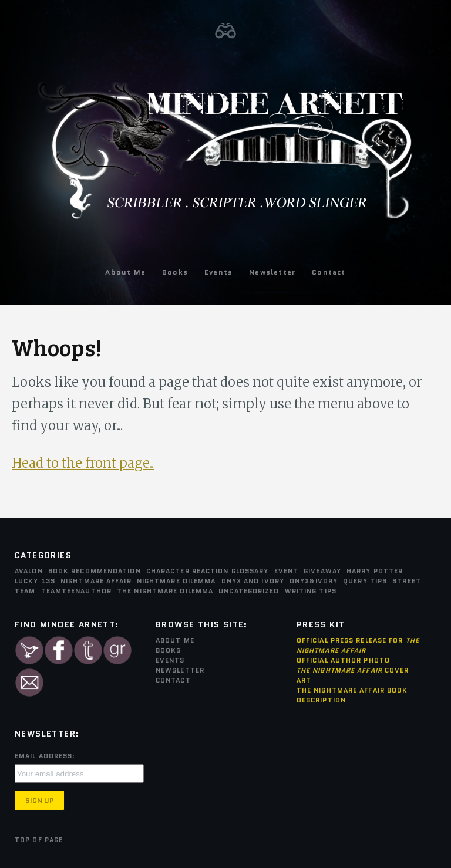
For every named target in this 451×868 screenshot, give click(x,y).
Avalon (29, 571)
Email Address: (45, 756)
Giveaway (322, 571)
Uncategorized (249, 591)
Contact (329, 272)
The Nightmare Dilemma (165, 591)
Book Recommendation (95, 571)
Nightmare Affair (96, 581)
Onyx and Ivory (253, 581)
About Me (125, 272)
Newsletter (272, 272)
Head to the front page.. (83, 463)
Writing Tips (311, 591)
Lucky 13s (35, 581)
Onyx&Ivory (314, 581)
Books (175, 272)
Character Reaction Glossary (208, 571)
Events (218, 272)
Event (287, 571)
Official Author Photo (343, 660)
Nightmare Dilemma (176, 581)
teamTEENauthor (76, 591)
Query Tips (365, 581)
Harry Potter (375, 571)
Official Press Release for (358, 645)
